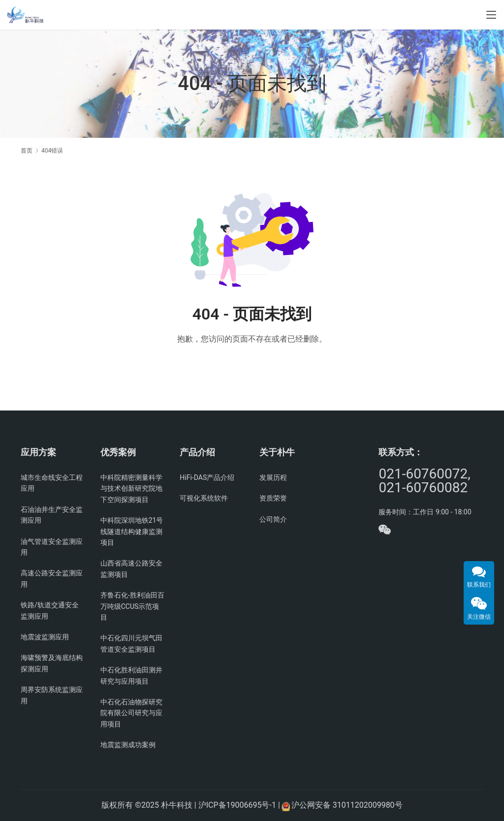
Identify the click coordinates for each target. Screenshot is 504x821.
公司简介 (273, 519)
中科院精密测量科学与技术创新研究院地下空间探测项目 (131, 489)
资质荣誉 (273, 498)
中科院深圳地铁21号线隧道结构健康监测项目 (132, 531)
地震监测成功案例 (128, 745)
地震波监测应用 (45, 637)
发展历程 (273, 477)
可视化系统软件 (204, 498)
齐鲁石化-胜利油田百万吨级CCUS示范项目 (132, 606)
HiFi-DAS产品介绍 (207, 477)
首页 (27, 151)
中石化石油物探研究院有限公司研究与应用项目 (131, 713)
